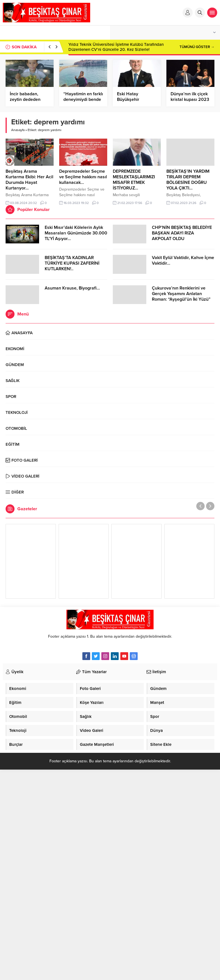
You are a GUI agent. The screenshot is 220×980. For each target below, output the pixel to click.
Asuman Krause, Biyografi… (72, 288)
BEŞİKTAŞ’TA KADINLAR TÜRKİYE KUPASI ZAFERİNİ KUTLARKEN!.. (72, 263)
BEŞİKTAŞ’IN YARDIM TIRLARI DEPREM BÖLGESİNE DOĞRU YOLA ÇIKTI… (188, 180)
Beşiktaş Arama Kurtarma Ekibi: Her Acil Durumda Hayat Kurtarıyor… (29, 180)
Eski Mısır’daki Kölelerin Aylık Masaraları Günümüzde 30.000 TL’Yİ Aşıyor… (76, 233)
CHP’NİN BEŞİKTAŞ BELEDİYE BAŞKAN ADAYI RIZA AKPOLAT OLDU (182, 233)
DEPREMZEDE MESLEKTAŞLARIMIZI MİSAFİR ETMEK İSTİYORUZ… (134, 180)
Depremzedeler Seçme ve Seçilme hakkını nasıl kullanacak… (83, 177)
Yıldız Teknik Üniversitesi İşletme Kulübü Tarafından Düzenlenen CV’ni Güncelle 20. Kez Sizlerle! (116, 47)
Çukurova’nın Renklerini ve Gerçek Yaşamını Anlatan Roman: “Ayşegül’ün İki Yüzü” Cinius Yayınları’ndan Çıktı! (181, 296)
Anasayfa (18, 130)
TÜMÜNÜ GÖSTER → (197, 47)
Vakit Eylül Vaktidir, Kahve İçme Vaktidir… (183, 260)
